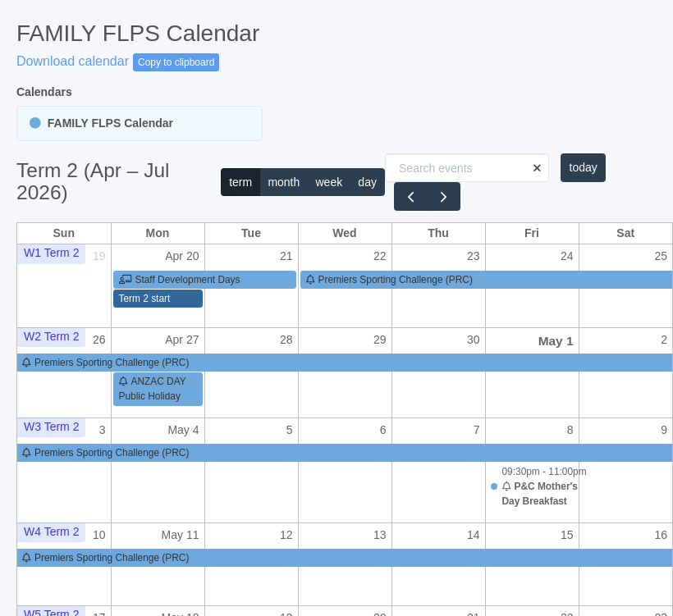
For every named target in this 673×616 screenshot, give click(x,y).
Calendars (44, 92)
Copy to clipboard (176, 62)
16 (661, 535)
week (329, 182)
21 (286, 256)
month (284, 182)
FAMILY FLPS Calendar (101, 123)
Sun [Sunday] (64, 233)
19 (99, 256)
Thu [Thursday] (438, 233)
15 (567, 535)
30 (474, 340)
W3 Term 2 (51, 427)
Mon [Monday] (158, 233)
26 (99, 340)
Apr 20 (182, 256)
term (240, 182)
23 (474, 256)
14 (474, 535)
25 (661, 256)
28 (286, 340)
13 (380, 535)
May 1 (556, 341)
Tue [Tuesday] (251, 233)
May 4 (183, 430)
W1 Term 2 (51, 253)
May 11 (181, 535)
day (367, 182)
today (584, 167)
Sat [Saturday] (625, 233)
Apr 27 (182, 340)
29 (380, 340)
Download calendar (73, 61)
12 (286, 535)
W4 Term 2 (51, 532)
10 (99, 535)
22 (380, 256)
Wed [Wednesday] (344, 233)
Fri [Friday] (532, 233)
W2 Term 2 (51, 336)
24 (567, 256)
